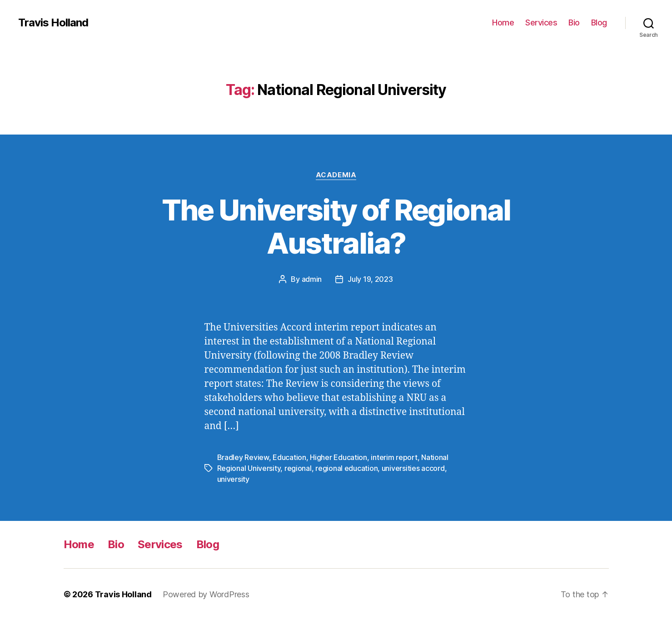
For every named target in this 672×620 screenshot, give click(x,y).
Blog (599, 22)
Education (289, 457)
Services (541, 22)
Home (503, 22)
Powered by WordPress (206, 594)
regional (298, 468)
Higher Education (338, 457)
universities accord (413, 468)
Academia (336, 175)
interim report (394, 457)
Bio (574, 22)
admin (312, 279)
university (233, 479)
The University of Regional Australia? (336, 226)
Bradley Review (243, 457)
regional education (346, 468)
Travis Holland (53, 23)
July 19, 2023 (370, 279)
